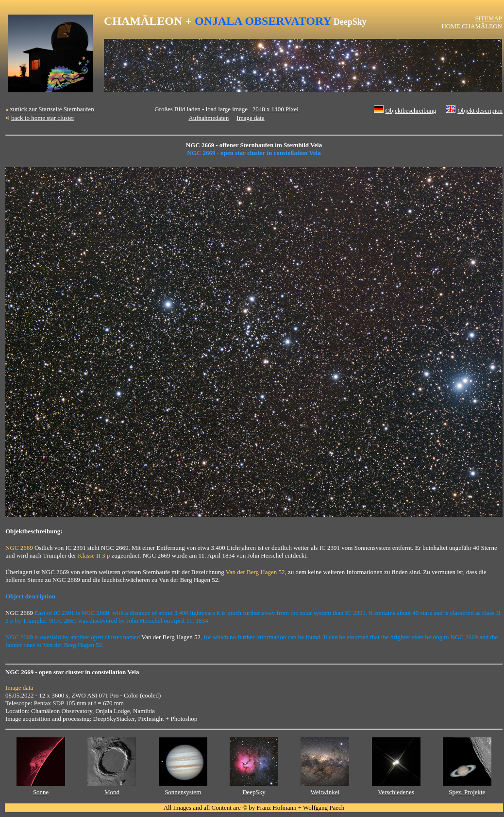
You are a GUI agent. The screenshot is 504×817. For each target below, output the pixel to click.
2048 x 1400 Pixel (276, 109)
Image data (250, 118)
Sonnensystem (183, 792)
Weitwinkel (325, 792)
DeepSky (254, 792)
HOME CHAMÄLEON (472, 26)
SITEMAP (488, 18)
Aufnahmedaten (209, 118)
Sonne (41, 792)
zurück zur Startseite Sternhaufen (52, 109)
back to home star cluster (43, 118)
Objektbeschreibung (411, 111)
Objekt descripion (480, 111)
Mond (112, 792)
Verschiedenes (396, 792)
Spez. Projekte (467, 792)
